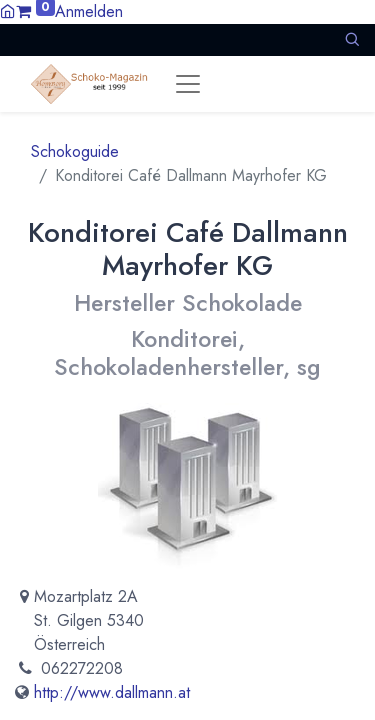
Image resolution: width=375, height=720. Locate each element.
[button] (352, 39)
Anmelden (89, 11)
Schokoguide (75, 151)
